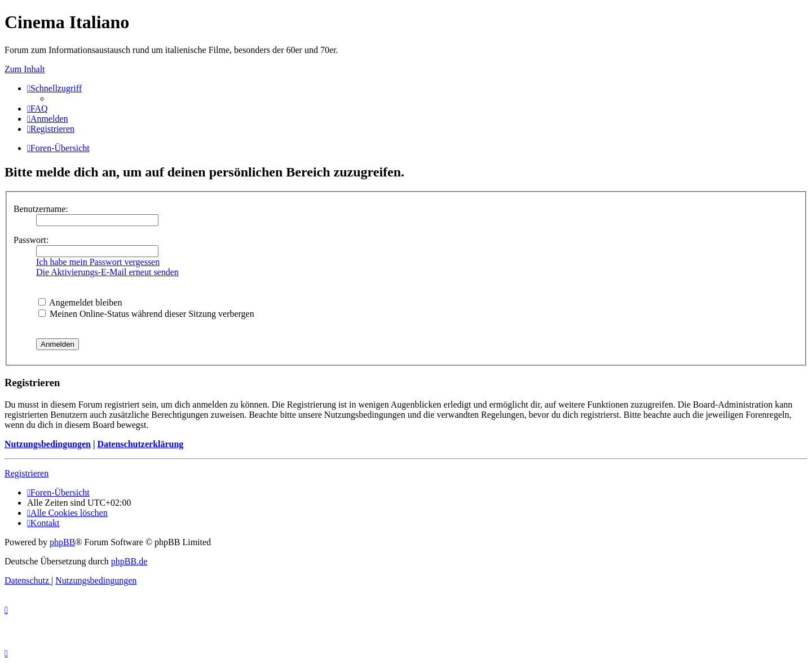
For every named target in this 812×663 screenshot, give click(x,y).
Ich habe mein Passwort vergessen (98, 262)
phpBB (62, 542)
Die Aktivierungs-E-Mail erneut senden (107, 272)
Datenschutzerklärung (140, 444)
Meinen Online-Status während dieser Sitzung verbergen (146, 314)
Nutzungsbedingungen (48, 444)
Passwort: (31, 240)
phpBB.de (129, 561)
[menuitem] (37, 109)
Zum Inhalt (25, 69)
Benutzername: (41, 209)
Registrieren (27, 473)
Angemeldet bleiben (80, 302)
